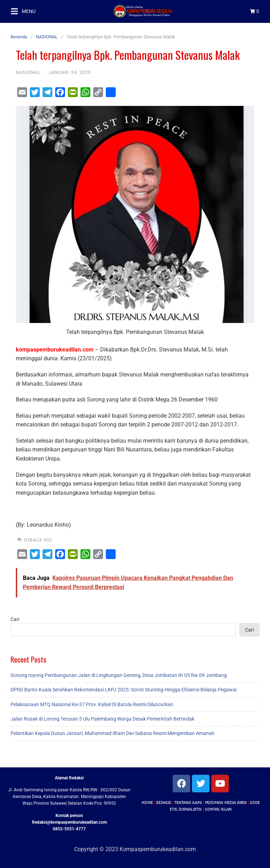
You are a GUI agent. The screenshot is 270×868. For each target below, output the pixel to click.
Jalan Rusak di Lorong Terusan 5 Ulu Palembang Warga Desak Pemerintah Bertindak (102, 719)
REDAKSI (164, 803)
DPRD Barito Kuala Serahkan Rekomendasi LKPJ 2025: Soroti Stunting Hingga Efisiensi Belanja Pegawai (124, 690)
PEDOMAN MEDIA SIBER (226, 803)
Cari (15, 619)
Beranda (19, 37)
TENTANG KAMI (188, 803)
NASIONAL (47, 37)
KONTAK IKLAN (218, 809)
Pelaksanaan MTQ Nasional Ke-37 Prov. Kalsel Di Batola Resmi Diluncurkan (92, 704)
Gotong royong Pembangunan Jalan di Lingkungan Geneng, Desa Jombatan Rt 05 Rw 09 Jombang (119, 675)
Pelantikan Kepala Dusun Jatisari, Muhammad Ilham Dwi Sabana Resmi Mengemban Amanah (112, 733)
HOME (147, 803)
